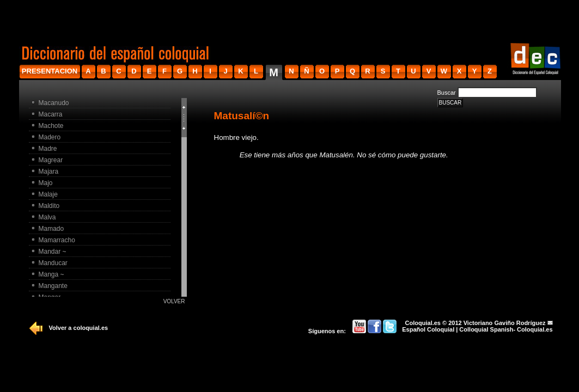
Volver (174, 301)
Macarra (51, 114)
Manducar (53, 263)
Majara (49, 171)
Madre (48, 149)
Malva (47, 217)
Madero (50, 137)
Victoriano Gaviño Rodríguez (505, 323)
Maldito (49, 206)
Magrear (51, 160)
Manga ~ (51, 274)
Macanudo (54, 103)
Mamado (51, 229)
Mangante (53, 286)
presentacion (50, 71)
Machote (51, 126)
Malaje (48, 194)
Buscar (447, 93)
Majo (46, 183)
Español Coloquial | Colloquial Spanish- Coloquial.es (477, 329)
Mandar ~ (53, 252)
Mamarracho (57, 240)
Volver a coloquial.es (79, 328)
